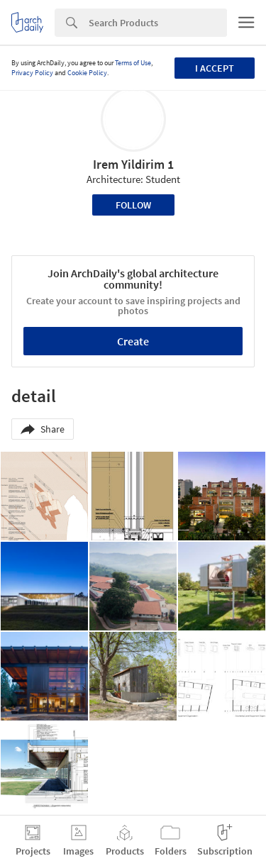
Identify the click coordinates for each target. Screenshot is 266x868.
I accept (215, 68)
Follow (133, 205)
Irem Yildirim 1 (133, 164)
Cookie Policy (87, 73)
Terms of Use (133, 63)
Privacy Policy (32, 73)
